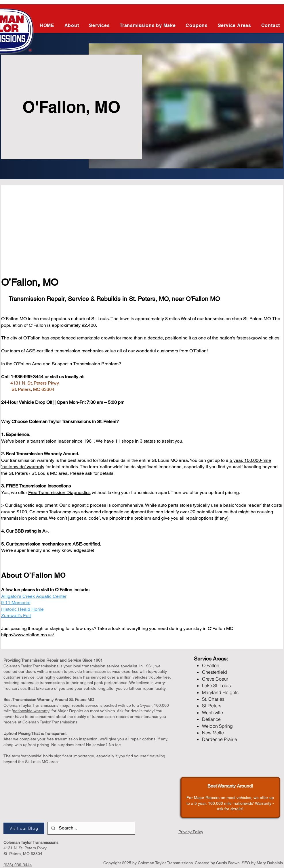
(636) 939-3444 (18, 865)
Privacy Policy (191, 832)
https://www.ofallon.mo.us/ (27, 635)
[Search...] (91, 828)
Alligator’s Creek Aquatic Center (34, 596)
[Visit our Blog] (24, 828)
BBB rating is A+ (31, 531)
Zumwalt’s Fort (16, 616)
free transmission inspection (72, 739)
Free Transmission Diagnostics (59, 492)
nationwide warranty (31, 711)
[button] (148, 25)
